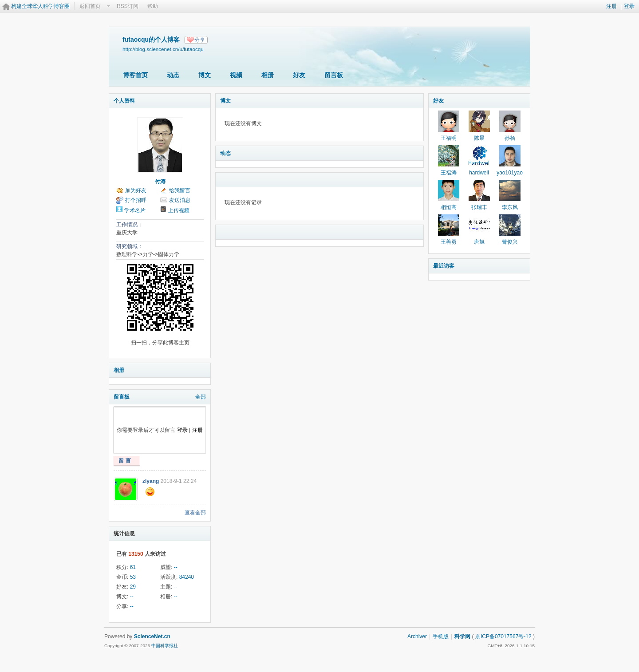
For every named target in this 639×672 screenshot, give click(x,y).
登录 (629, 6)
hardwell (479, 173)
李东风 (510, 207)
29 (133, 587)
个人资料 (124, 101)
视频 (236, 75)
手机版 (441, 636)
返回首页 (90, 6)
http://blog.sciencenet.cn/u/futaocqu (163, 49)
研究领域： (130, 246)
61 (133, 567)
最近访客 (444, 266)
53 (133, 577)
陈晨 (479, 138)
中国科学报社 (165, 646)
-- (176, 567)
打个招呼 (136, 200)
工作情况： (130, 225)
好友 (299, 75)
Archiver (417, 636)
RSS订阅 (128, 6)
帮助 (153, 6)
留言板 (334, 75)
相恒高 (449, 207)
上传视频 (179, 210)
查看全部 (195, 513)
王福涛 (449, 173)
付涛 (160, 182)
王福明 (449, 138)
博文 (205, 75)
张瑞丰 (479, 207)
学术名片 (135, 210)
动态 (173, 75)
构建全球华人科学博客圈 (40, 6)
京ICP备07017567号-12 (503, 636)
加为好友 (136, 190)
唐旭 (479, 242)
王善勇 (449, 242)
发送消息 (180, 200)
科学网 (462, 636)
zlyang (151, 481)
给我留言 (180, 190)
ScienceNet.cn (152, 636)
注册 (611, 6)
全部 (201, 397)
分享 (200, 40)
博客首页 (135, 75)
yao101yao (510, 173)
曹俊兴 (510, 242)
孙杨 (510, 138)
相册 (268, 75)
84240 (187, 577)
